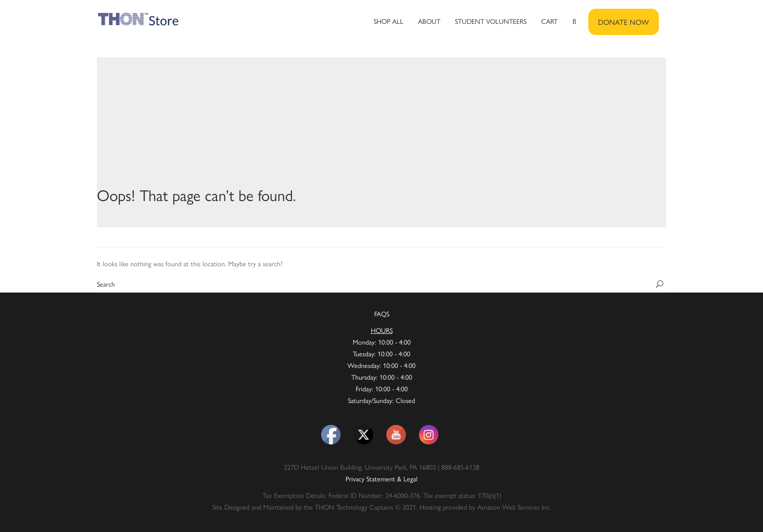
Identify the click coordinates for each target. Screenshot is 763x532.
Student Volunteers (491, 21)
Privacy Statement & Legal (381, 478)
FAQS (382, 313)
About (429, 21)
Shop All (389, 21)
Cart (549, 21)
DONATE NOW (624, 22)
